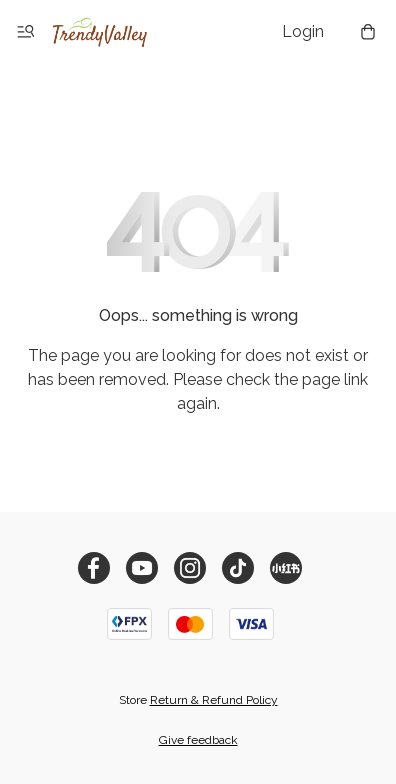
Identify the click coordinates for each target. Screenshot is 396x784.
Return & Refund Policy (214, 700)
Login (303, 31)
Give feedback (198, 740)
